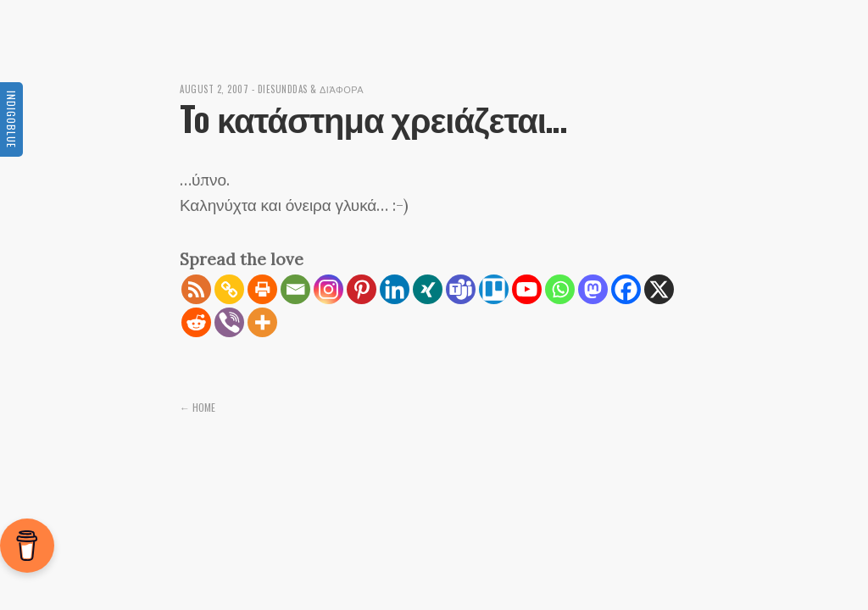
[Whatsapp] (560, 289)
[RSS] (196, 289)
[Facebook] (626, 289)
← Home (198, 407)
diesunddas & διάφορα (311, 89)
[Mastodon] (593, 289)
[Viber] (229, 322)
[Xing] (428, 289)
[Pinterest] (362, 289)
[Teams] (461, 289)
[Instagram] (328, 289)
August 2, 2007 (214, 89)
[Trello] (494, 289)
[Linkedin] (395, 289)
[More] (262, 322)
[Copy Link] (229, 289)
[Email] (295, 289)
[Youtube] (527, 289)
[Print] (262, 289)
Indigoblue (11, 119)
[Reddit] (196, 322)
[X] (659, 289)
